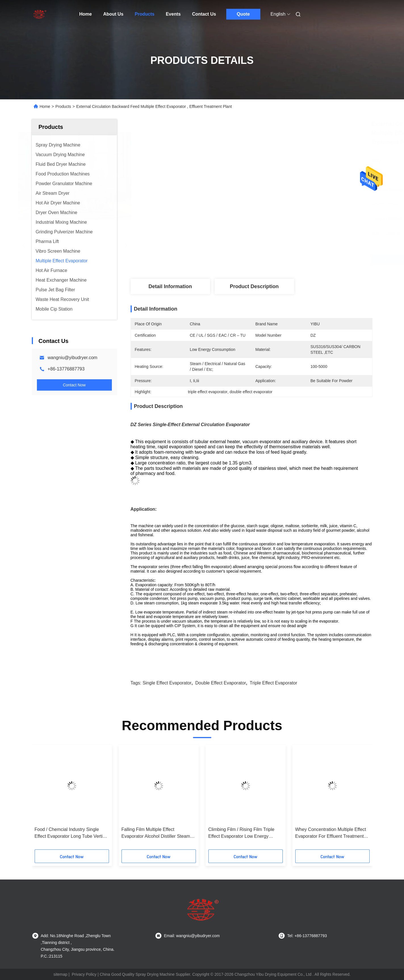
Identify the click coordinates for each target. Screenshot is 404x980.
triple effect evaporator (274, 683)
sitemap (60, 974)
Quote (243, 14)
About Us (113, 14)
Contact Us (204, 14)
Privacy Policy (84, 974)
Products (145, 14)
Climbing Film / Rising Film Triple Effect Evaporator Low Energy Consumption (241, 833)
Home (85, 14)
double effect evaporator (221, 683)
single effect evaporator (167, 683)
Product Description (254, 286)
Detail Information (170, 286)
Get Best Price (288, 260)
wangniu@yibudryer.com (73, 358)
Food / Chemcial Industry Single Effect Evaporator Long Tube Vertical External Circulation (72, 833)
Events (173, 14)
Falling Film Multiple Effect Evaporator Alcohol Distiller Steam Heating (156, 833)
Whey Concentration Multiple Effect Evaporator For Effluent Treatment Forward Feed (331, 833)
